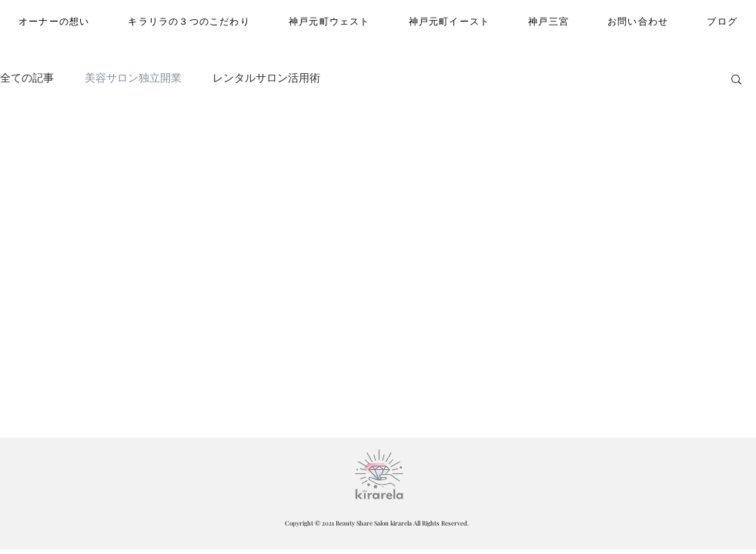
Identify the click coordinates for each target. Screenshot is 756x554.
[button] (736, 80)
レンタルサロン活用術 (266, 78)
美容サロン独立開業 (133, 78)
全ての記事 (27, 78)
